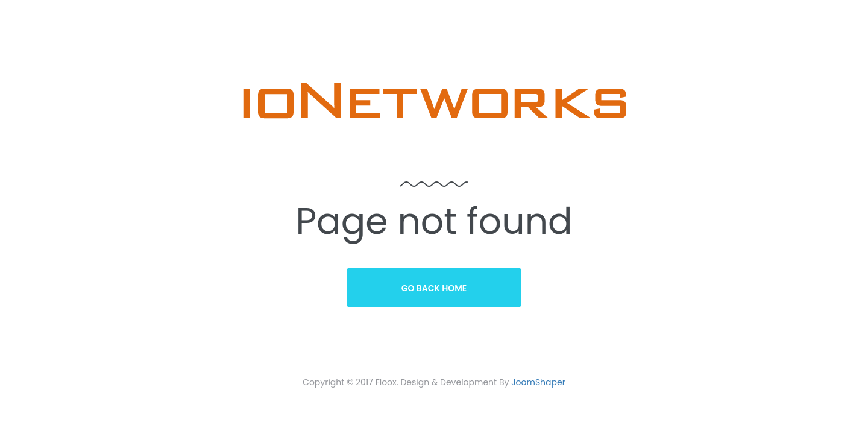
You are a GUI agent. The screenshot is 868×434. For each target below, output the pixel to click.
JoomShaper (538, 382)
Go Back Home (434, 288)
